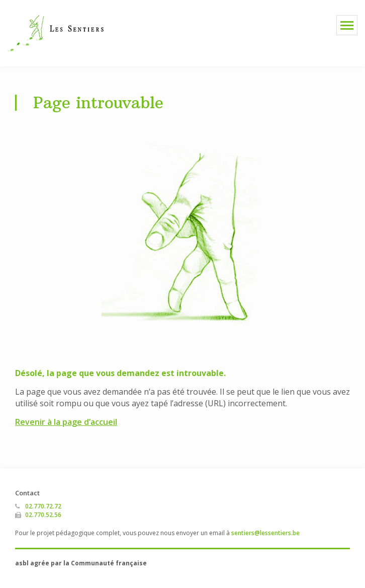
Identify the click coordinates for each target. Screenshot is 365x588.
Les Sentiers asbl (56, 33)
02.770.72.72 (43, 506)
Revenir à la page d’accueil (66, 422)
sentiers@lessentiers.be (265, 533)
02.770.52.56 (43, 515)
